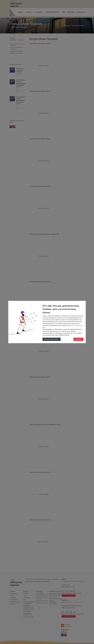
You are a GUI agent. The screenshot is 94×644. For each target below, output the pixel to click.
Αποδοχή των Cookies (52, 339)
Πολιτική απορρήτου (77, 325)
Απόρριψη (78, 339)
